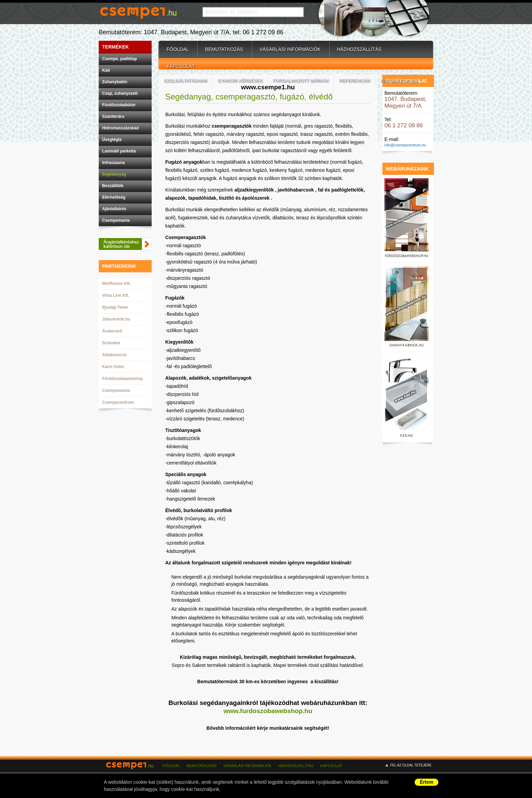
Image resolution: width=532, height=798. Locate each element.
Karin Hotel (113, 367)
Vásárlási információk (290, 49)
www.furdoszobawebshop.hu (268, 711)
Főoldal (178, 49)
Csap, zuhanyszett (120, 93)
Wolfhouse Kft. (116, 284)
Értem (426, 782)
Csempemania (116, 220)
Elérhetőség (114, 197)
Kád (106, 70)
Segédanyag (114, 174)
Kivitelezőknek (400, 81)
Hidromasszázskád (120, 128)
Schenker (111, 343)
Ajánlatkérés (114, 209)
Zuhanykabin (115, 82)
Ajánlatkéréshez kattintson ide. (125, 244)
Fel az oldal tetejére (411, 765)
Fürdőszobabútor (119, 105)
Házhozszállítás (359, 49)
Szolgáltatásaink (185, 81)
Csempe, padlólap (120, 59)
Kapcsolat (181, 66)
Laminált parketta (119, 151)
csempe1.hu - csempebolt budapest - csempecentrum (131, 770)
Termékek (116, 47)
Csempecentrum (118, 402)
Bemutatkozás (224, 49)
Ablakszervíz (115, 355)
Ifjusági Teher (115, 307)
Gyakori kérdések (240, 81)
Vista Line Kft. (116, 295)
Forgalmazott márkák (301, 81)
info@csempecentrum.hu (405, 145)
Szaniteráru (113, 116)
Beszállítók (113, 186)
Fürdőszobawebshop (122, 379)
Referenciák (355, 81)
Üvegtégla (112, 140)
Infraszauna (113, 163)
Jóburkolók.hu (116, 319)
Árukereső (112, 331)
